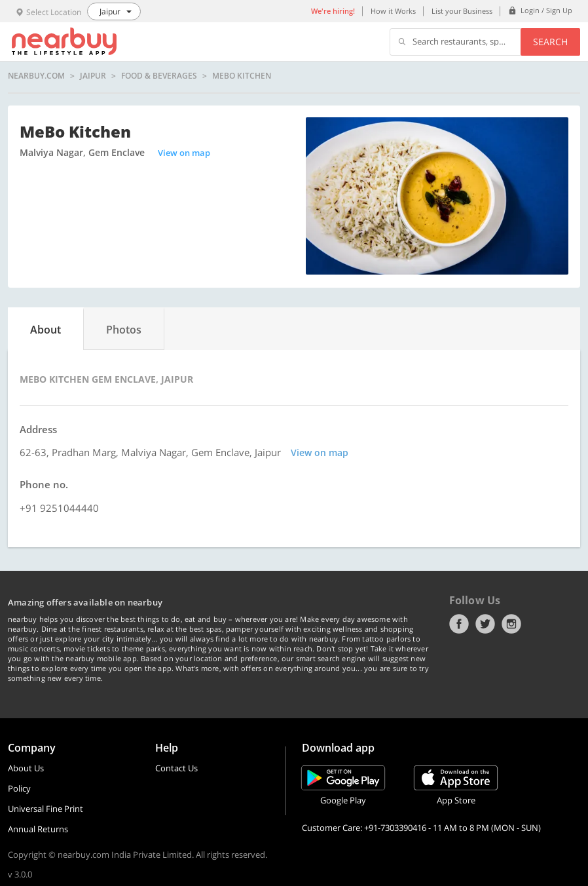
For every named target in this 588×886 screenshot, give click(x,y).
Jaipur (93, 76)
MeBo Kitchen (242, 76)
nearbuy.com (36, 76)
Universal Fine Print (46, 809)
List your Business (462, 11)
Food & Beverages (159, 76)
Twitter (485, 624)
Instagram (511, 624)
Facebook (459, 624)
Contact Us (176, 768)
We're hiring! (333, 11)
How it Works (393, 11)
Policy (19, 788)
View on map (184, 153)
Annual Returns (38, 829)
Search (550, 42)
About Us (26, 768)
